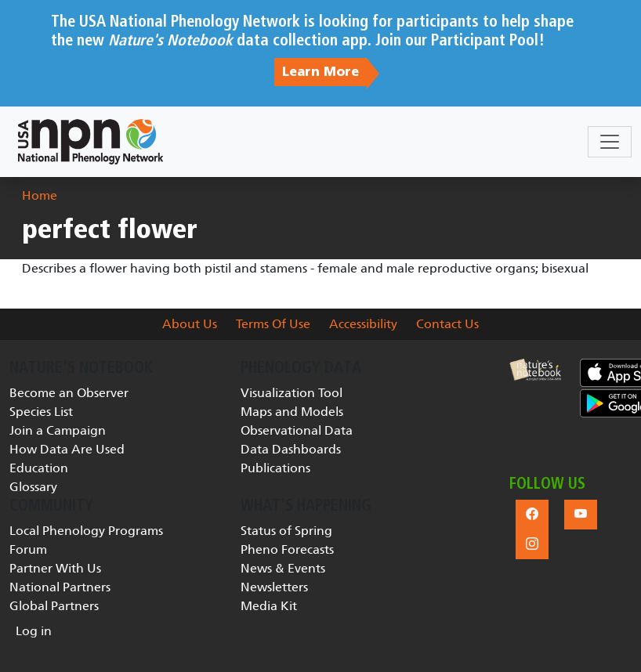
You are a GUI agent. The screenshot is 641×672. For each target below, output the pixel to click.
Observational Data (297, 430)
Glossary (33, 487)
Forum (28, 549)
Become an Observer (69, 393)
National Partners (60, 587)
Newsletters (274, 587)
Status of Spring (286, 531)
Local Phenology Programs (86, 531)
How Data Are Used (67, 449)
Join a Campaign (58, 430)
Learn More (320, 72)
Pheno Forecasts (287, 549)
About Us (190, 324)
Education (39, 468)
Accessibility (363, 324)
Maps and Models (292, 412)
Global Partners (54, 606)
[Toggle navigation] (610, 142)
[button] (535, 370)
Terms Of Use (273, 324)
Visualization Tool (292, 393)
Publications (275, 468)
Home (40, 195)
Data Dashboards (291, 449)
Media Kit (269, 606)
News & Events (283, 568)
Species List (41, 412)
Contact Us (447, 324)
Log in (34, 631)
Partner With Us (55, 568)
